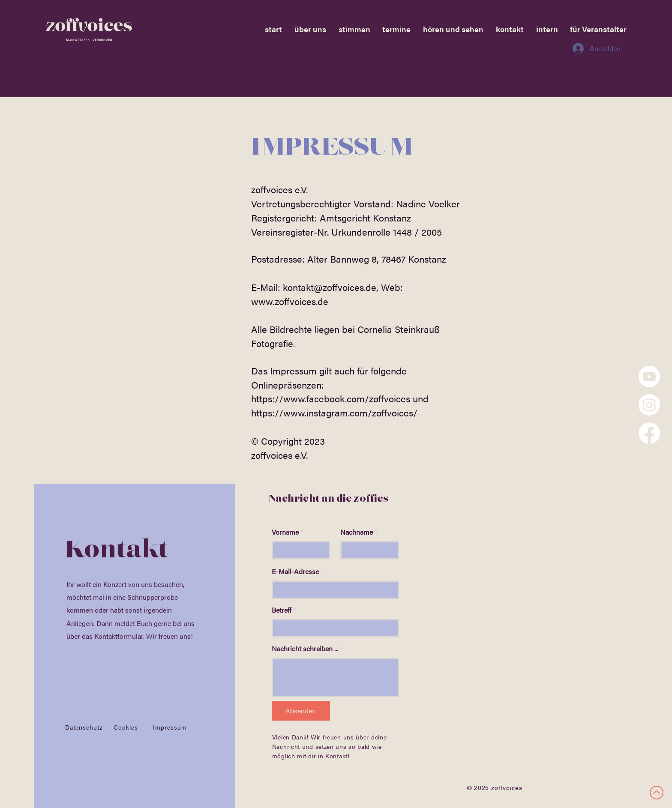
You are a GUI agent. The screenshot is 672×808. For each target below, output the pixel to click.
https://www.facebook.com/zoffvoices (331, 398)
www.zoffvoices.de (290, 301)
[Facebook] (649, 433)
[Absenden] (301, 711)
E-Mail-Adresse (295, 572)
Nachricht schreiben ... (305, 649)
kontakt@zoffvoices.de (330, 287)
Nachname (357, 532)
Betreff (282, 610)
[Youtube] (649, 377)
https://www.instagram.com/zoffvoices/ (334, 412)
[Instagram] (649, 405)
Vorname (285, 532)
